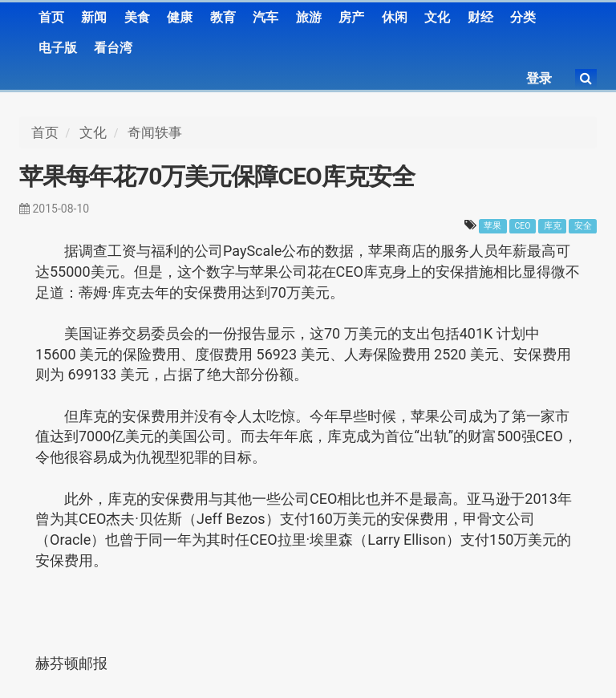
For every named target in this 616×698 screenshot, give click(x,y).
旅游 (309, 17)
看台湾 (113, 48)
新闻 (94, 17)
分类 (523, 17)
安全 (583, 226)
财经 (480, 17)
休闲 (395, 17)
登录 (539, 78)
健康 (180, 17)
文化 (437, 17)
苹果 (492, 226)
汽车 (265, 17)
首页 (51, 17)
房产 (351, 17)
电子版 (58, 48)
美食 (137, 17)
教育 (223, 17)
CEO (523, 226)
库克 (553, 226)
